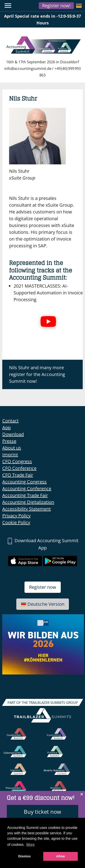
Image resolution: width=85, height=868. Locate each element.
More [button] (30, 845)
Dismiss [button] (24, 856)
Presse (9, 441)
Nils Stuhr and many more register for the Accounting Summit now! (37, 374)
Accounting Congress (24, 482)
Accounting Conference (27, 488)
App (6, 427)
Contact (10, 421)
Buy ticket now (42, 812)
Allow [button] (61, 856)
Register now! (56, 6)
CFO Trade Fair (18, 475)
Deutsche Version (43, 604)
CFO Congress (17, 461)
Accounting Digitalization (28, 502)
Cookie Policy (16, 522)
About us (12, 448)
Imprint (10, 455)
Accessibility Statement (27, 509)
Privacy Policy (16, 516)
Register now (43, 587)
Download (13, 434)
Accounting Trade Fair (25, 495)
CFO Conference (19, 468)
